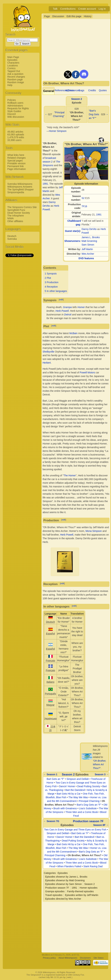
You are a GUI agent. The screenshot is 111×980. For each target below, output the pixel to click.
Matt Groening (89, 241)
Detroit (68, 315)
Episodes (12, 60)
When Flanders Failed (69, 866)
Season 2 (77, 99)
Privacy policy (49, 958)
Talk (55, 9)
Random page (15, 80)
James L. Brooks (91, 237)
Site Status (98, 958)
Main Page (13, 57)
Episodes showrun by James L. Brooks (66, 877)
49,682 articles (15, 132)
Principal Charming (89, 801)
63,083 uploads (16, 134)
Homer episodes (88, 888)
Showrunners (72, 241)
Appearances (73, 90)
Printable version (16, 163)
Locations (13, 65)
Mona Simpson (94, 531)
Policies (12, 100)
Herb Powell (62, 311)
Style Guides (14, 111)
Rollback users (15, 103)
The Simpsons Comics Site (22, 207)
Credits (92, 90)
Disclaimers (85, 958)
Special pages (15, 161)
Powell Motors (87, 372)
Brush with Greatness (65, 808)
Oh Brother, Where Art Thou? (100, 764)
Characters (13, 63)
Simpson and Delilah (78, 779)
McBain (73, 333)
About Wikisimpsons (68, 958)
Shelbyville (48, 352)
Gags (81, 90)
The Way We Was (78, 797)
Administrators (15, 106)
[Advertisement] (19, 310)
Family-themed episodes (81, 891)
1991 (99, 215)
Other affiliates (15, 221)
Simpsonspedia (16, 192)
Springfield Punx (16, 210)
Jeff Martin (87, 249)
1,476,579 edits (16, 137)
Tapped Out (14, 71)
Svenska (12, 239)
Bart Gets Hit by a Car (69, 794)
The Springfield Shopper (21, 189)
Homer (81, 307)
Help (10, 85)
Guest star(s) (72, 231)
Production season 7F (88, 821)
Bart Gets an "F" (55, 779)
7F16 (84, 206)
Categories (50, 873)
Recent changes (16, 77)
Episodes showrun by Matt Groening (65, 880)
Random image (16, 82)
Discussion (58, 16)
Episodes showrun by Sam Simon (63, 884)
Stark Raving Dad (93, 866)
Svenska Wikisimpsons (20, 184)
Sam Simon (88, 245)
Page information (17, 169)
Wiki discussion (16, 117)
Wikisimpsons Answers (20, 187)
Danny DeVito (89, 229)
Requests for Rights (18, 108)
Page (47, 16)
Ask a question (15, 74)
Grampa (67, 307)
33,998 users (14, 140)
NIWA (10, 218)
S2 (83, 198)
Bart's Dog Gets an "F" (89, 805)
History (88, 16)
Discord (11, 114)
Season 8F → (101, 825)
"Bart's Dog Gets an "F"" (94, 114)
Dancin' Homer (67, 786)
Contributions (68, 9)
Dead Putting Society (89, 786)
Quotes (103, 90)
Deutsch (12, 236)
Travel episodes (54, 895)
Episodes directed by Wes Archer (63, 899)
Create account (87, 9)
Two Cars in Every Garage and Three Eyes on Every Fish (75, 830)
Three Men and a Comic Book (82, 812)
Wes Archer (88, 254)
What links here (16, 155)
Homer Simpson (58, 131)
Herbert (47, 363)
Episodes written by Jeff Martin (82, 895)
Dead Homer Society (19, 213)
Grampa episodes (55, 891)
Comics (11, 68)
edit (61, 300)
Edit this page (74, 16)
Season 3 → (102, 774)
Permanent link (15, 166)
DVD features (86, 258)
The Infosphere (16, 216)
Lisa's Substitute (88, 808)
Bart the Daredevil (75, 790)
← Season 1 (50, 774)
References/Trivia (64, 90)
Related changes (16, 158)
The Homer (70, 475)
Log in (102, 9)
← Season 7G (51, 821)
